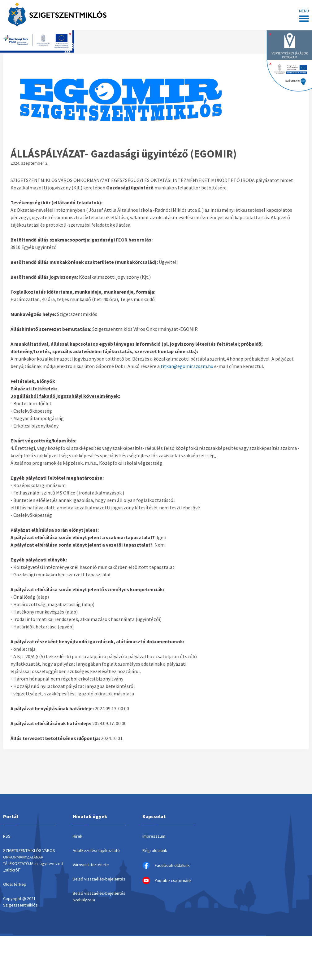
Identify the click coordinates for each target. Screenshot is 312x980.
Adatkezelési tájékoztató (96, 850)
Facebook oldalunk (166, 865)
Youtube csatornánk (167, 880)
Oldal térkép (15, 884)
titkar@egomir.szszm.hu (187, 366)
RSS (7, 836)
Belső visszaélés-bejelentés (99, 879)
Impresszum (154, 836)
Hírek (78, 836)
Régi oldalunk (155, 850)
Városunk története (91, 865)
